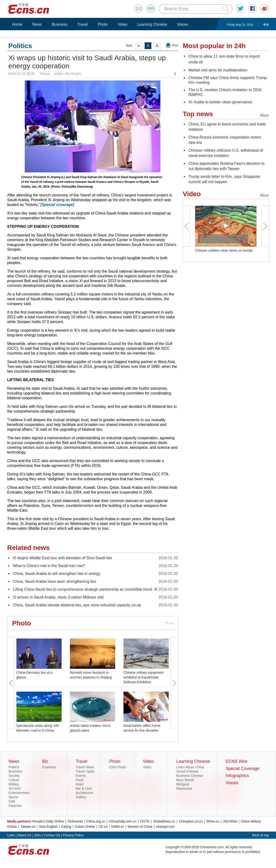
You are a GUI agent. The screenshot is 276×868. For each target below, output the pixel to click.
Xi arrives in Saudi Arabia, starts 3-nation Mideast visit (58, 597)
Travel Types (85, 771)
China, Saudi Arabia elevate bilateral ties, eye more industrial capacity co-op (77, 605)
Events (81, 776)
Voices (183, 24)
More (169, 623)
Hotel (80, 784)
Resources (184, 788)
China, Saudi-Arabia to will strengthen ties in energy (57, 574)
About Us (24, 835)
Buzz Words (185, 780)
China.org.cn (96, 821)
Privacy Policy (73, 835)
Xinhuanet (75, 821)
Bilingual (183, 784)
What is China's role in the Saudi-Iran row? (49, 566)
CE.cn (103, 827)
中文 (266, 25)
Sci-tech (15, 788)
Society (14, 776)
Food (79, 780)
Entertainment (19, 793)
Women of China (140, 827)
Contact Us (52, 835)
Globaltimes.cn (164, 821)
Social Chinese (187, 771)
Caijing (66, 827)
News (37, 24)
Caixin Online (85, 827)
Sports (13, 797)
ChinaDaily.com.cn (123, 821)
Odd (12, 801)
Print (175, 45)
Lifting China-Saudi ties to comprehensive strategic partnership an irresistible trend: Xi (85, 589)
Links (11, 835)
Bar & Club (84, 788)
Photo (103, 24)
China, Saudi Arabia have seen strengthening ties (54, 581)
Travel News (85, 767)
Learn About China (190, 767)
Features (15, 806)
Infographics (237, 776)
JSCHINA (230, 821)
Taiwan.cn (28, 827)
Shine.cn (213, 821)
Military (14, 784)
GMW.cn (118, 827)
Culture (14, 780)
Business (60, 24)
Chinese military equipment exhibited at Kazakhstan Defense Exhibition (144, 677)
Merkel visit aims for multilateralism (218, 70)
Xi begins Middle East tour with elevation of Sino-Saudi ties (62, 558)
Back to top (261, 835)
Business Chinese (190, 776)
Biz (45, 761)
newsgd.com (165, 827)
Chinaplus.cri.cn (191, 821)
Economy (49, 767)
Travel (83, 24)
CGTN (145, 821)
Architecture (85, 793)
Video (122, 24)
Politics (14, 767)
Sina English (48, 827)
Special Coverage (242, 768)
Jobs (37, 835)
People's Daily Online (48, 821)
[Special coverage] (57, 205)
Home (17, 24)
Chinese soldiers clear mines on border (224, 250)
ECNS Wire (237, 761)
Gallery (81, 797)
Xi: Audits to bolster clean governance (220, 102)
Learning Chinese (152, 24)
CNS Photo (118, 767)
